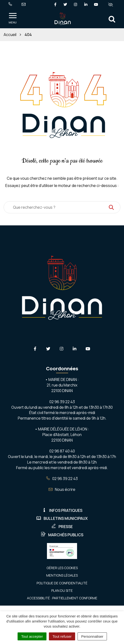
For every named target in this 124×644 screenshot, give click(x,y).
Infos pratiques (62, 510)
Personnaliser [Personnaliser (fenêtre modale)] (92, 636)
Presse (62, 527)
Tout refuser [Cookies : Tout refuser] (62, 636)
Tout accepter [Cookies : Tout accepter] (32, 636)
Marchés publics (62, 535)
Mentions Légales (62, 575)
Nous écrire (62, 489)
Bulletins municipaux (62, 518)
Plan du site (62, 590)
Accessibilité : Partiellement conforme (62, 598)
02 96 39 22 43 (62, 479)
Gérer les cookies (62, 568)
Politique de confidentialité (62, 583)
